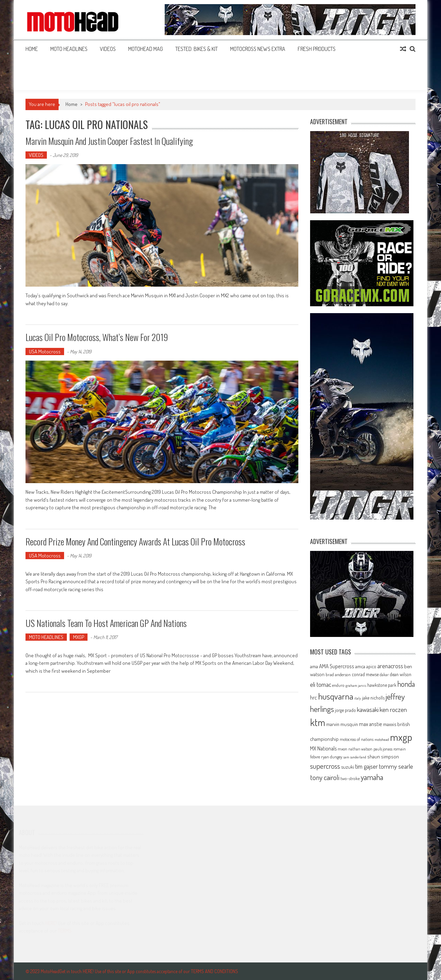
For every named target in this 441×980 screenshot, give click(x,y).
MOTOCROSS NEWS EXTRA (258, 49)
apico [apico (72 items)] (371, 666)
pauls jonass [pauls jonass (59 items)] (383, 749)
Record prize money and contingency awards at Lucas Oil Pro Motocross (135, 541)
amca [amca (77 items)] (360, 666)
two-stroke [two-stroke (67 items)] (350, 778)
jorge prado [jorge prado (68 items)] (345, 710)
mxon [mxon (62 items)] (342, 749)
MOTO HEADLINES (69, 49)
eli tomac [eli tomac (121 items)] (321, 684)
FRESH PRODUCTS (317, 49)
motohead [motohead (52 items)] (382, 739)
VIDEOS (108, 49)
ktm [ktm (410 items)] (318, 722)
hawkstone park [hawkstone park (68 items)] (382, 685)
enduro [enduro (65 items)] (338, 685)
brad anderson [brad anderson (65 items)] (338, 674)
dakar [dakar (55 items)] (384, 675)
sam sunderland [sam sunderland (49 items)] (355, 757)
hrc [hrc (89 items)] (314, 697)
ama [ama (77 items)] (314, 666)
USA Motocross (45, 351)
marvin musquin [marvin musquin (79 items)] (342, 724)
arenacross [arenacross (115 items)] (390, 666)
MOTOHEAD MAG (146, 49)
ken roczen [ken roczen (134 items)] (393, 709)
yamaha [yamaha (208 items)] (372, 777)
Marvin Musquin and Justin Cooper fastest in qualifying (109, 141)
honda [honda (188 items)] (406, 684)
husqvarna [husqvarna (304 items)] (336, 696)
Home (32, 49)
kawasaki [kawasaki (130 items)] (368, 709)
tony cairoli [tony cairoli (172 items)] (325, 777)
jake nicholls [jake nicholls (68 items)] (373, 698)
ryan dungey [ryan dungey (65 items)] (332, 757)
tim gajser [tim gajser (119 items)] (367, 766)
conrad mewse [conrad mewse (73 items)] (365, 674)
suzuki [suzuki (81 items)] (348, 767)
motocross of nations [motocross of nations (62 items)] (357, 739)
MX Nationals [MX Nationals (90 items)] (323, 748)
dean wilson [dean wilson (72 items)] (401, 674)
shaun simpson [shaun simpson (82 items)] (383, 757)
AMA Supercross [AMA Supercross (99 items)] (337, 666)
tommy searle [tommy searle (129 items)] (396, 766)
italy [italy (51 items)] (358, 698)
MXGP (79, 637)
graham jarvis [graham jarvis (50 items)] (356, 685)
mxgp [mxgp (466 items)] (401, 737)
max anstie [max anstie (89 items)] (371, 724)
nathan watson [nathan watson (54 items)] (360, 749)
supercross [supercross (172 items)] (325, 766)
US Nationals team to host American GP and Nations (106, 623)
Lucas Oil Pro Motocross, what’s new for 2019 (97, 337)
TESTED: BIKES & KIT (197, 49)
